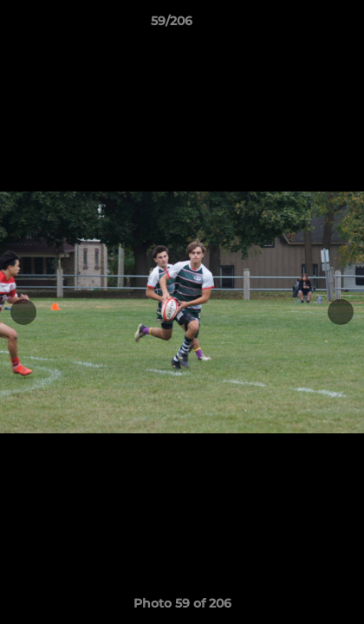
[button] (302, 25)
